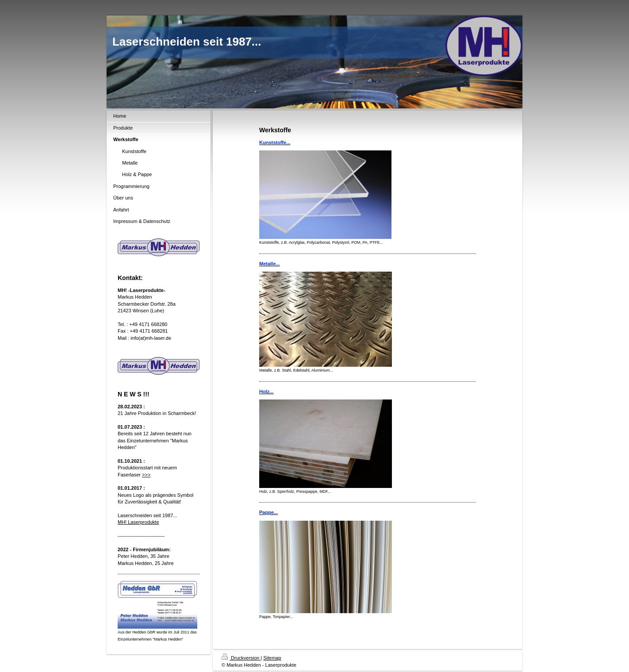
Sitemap (272, 658)
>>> (146, 475)
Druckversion (241, 658)
